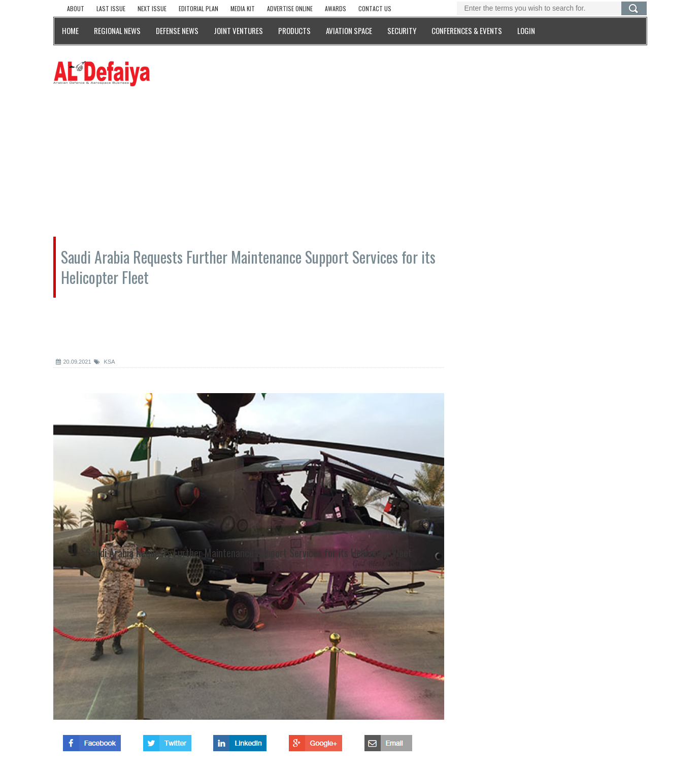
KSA (105, 362)
